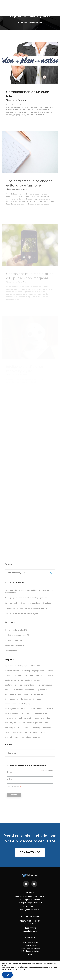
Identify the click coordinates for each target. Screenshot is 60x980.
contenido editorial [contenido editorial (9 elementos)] (33, 683)
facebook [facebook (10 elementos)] (26, 716)
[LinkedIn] (34, 884)
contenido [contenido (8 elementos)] (49, 678)
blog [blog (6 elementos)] (33, 669)
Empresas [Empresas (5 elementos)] (37, 702)
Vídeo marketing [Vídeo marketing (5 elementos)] (33, 740)
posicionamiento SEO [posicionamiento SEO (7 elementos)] (14, 735)
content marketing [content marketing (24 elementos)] (32, 688)
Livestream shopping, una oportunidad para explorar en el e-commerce (29, 594)
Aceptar (7, 975)
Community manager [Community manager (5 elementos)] (34, 678)
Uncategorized (13, 654)
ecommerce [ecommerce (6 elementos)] (23, 697)
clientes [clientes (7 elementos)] (50, 673)
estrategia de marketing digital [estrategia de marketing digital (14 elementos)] (40, 711)
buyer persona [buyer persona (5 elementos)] (38, 673)
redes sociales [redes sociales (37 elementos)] (31, 735)
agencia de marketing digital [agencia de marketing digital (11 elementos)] (17, 669)
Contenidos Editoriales (16, 633)
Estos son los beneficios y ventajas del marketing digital (28, 606)
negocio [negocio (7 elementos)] (25, 730)
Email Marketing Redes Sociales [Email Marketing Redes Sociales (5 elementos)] (18, 702)
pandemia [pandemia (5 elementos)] (47, 730)
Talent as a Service (14, 648)
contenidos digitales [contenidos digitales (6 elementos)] (14, 688)
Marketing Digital (14, 643)
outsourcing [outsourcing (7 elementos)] (35, 730)
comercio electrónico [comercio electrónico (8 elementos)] (14, 678)
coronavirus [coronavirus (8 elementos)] (47, 688)
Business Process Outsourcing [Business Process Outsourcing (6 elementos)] (17, 673)
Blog (30, 954)
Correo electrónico (14, 790)
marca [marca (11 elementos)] (36, 721)
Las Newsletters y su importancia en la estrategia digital (28, 611)
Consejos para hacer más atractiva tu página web (26, 601)
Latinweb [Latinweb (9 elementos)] (28, 721)
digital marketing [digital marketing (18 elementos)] (44, 692)
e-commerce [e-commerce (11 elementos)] (11, 697)
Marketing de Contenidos (17, 638)
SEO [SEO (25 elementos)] (46, 735)
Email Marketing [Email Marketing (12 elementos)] (37, 697)
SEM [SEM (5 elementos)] (40, 735)
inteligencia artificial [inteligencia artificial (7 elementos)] (13, 721)
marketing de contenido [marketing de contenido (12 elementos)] (15, 726)
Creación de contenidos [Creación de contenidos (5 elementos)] (24, 692)
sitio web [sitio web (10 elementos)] (9, 740)
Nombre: (10, 775)
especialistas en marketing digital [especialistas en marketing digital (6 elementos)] (19, 707)
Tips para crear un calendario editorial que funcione (29, 192)
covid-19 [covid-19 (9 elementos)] (9, 692)
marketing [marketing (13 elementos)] (46, 721)
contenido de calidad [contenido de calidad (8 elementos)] (14, 683)
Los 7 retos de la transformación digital (21, 616)
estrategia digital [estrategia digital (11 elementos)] (12, 716)
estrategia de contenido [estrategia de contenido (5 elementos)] (15, 711)
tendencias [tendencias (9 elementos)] (19, 740)
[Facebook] (26, 884)
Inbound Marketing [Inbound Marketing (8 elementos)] (40, 716)
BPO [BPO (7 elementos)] (39, 669)
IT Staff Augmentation (30, 951)
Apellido (9, 782)
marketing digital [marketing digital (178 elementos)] (12, 730)
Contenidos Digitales (30, 942)
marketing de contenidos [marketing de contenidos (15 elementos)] (38, 726)
